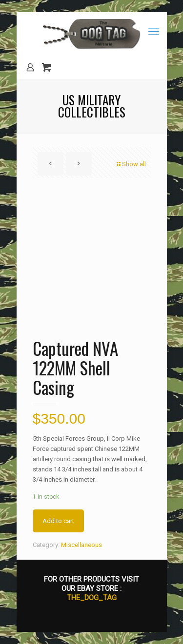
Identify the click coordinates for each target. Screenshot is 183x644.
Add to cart (58, 521)
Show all (131, 164)
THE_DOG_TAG (92, 598)
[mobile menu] (154, 32)
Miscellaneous (81, 545)
